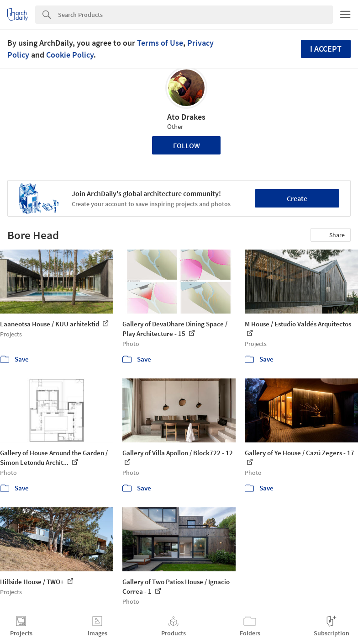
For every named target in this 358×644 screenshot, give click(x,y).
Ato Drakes (186, 117)
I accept (326, 49)
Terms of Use (160, 43)
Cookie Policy (70, 55)
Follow (187, 145)
